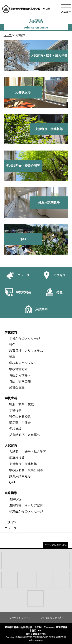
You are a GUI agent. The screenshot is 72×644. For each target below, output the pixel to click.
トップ (8, 35)
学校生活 (11, 398)
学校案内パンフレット (25, 363)
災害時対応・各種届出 (25, 435)
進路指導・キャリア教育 (26, 505)
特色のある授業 (20, 416)
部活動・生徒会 (20, 423)
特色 (12, 345)
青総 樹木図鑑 (20, 381)
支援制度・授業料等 (23, 464)
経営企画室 (17, 387)
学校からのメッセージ (25, 338)
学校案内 (11, 332)
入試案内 (11, 446)
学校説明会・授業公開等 (26, 470)
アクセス (11, 522)
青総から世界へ (20, 375)
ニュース (11, 528)
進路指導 (11, 493)
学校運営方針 (18, 369)
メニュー (66, 12)
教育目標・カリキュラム (26, 351)
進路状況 (15, 499)
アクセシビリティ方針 (52, 618)
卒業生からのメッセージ (26, 511)
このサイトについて (20, 618)
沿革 (12, 357)
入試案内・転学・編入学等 (28, 452)
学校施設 (15, 429)
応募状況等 (17, 458)
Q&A (12, 482)
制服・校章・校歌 (22, 404)
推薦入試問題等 (20, 476)
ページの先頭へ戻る (56, 545)
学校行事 (15, 410)
